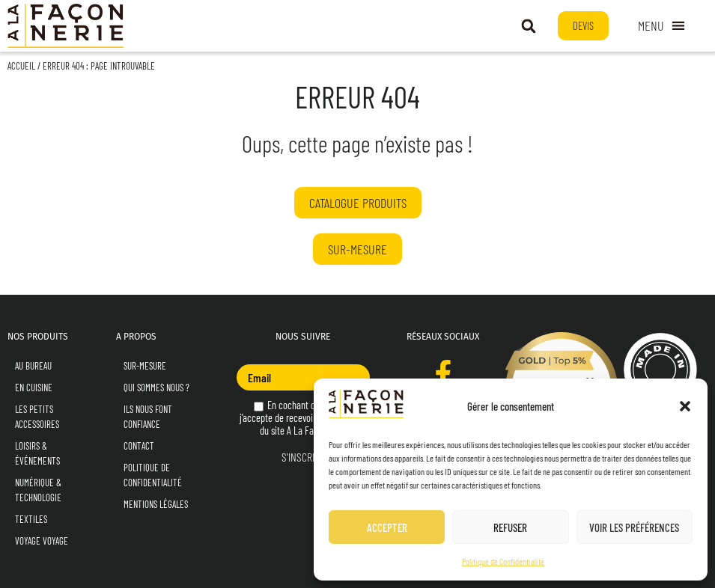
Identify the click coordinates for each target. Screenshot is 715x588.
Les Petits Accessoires (37, 417)
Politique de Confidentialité (503, 561)
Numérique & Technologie (38, 490)
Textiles (31, 519)
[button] (685, 406)
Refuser (510, 527)
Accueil (21, 66)
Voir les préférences (634, 527)
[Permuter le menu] (661, 26)
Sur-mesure (145, 366)
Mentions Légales (156, 504)
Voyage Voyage (42, 541)
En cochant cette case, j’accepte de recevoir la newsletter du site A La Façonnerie (303, 418)
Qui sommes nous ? (156, 388)
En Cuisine (34, 388)
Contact (139, 446)
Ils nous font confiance (148, 417)
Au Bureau (33, 366)
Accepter (387, 527)
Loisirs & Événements (37, 453)
